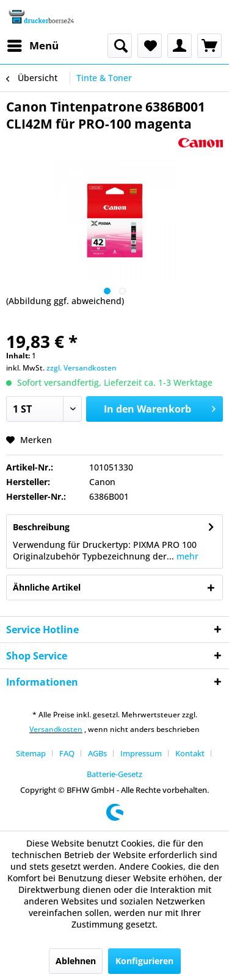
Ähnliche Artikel (47, 587)
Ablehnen (76, 961)
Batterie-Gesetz (114, 774)
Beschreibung (41, 527)
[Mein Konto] (180, 46)
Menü (33, 44)
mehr (186, 556)
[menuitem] (32, 46)
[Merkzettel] (150, 46)
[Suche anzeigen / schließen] (120, 46)
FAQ (67, 753)
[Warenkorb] (209, 46)
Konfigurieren (144, 961)
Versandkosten (56, 729)
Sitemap (31, 753)
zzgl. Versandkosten (82, 368)
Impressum (141, 753)
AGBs (97, 753)
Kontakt (190, 753)
